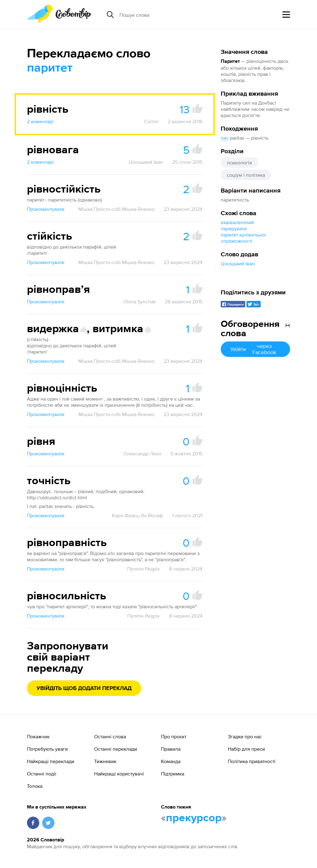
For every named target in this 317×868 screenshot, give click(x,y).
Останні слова (110, 736)
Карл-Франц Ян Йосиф (137, 515)
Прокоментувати (46, 209)
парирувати (234, 228)
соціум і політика (246, 175)
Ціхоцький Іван (238, 263)
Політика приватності (252, 761)
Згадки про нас (245, 736)
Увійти (255, 349)
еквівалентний (237, 222)
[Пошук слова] (167, 15)
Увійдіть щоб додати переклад (84, 688)
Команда (171, 761)
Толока (35, 786)
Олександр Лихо (142, 454)
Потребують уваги (47, 749)
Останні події (42, 774)
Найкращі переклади (51, 761)
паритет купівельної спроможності (243, 238)
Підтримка (173, 774)
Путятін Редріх (143, 569)
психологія (239, 163)
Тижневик (105, 761)
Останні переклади (116, 749)
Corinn (151, 121)
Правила (171, 749)
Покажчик (38, 736)
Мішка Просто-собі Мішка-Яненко (116, 209)
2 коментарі (40, 121)
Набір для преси (246, 749)
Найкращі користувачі (119, 774)
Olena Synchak (139, 302)
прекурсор (194, 818)
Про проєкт (174, 736)
